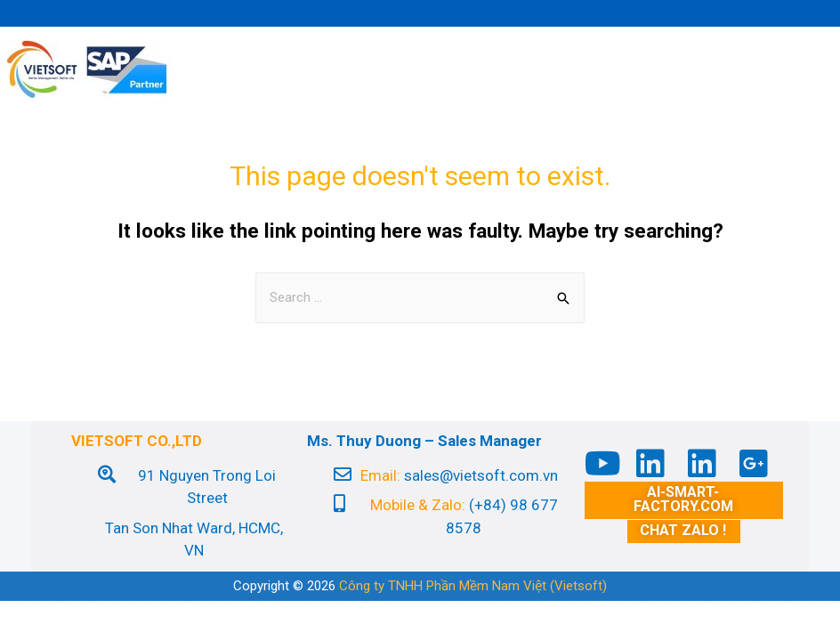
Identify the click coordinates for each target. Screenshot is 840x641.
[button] (684, 500)
